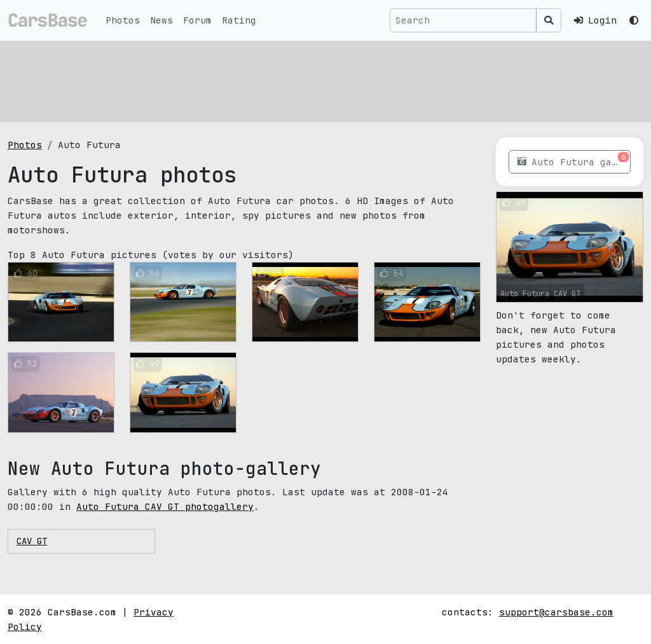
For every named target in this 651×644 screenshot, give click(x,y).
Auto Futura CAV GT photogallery (165, 506)
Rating (239, 20)
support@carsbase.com (556, 612)
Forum (197, 20)
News (161, 20)
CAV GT (32, 541)
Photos (123, 20)
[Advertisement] (325, 79)
